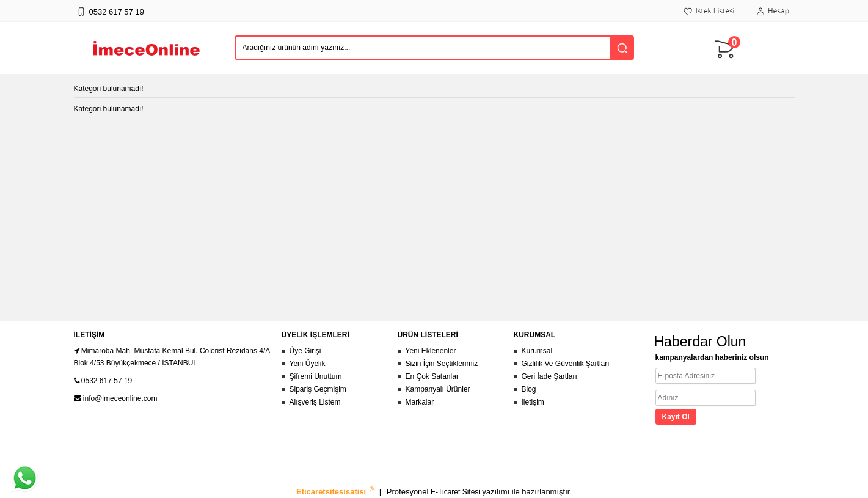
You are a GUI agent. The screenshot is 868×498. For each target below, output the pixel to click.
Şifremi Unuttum (316, 376)
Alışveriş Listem (315, 402)
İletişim (533, 402)
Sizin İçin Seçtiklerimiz (442, 364)
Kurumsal (537, 351)
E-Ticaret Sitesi (456, 492)
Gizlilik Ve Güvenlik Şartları (566, 364)
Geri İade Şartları (549, 376)
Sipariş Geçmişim (318, 389)
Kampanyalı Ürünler (438, 389)
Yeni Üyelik (308, 364)
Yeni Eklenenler (431, 351)
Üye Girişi (305, 351)
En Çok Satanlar (432, 376)
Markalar (420, 402)
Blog (529, 389)
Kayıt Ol (676, 417)
